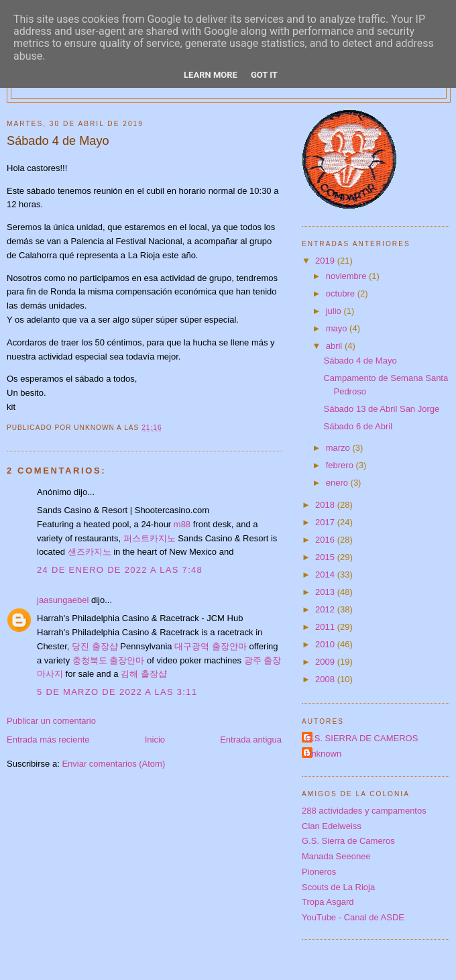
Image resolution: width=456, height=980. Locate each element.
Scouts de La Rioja (338, 887)
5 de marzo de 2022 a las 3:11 (117, 692)
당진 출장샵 (95, 646)
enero (338, 483)
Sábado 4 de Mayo (360, 361)
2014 (326, 575)
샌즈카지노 (90, 552)
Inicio (155, 740)
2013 (326, 592)
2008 (326, 679)
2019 (326, 261)
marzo (339, 448)
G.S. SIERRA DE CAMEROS (361, 738)
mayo (338, 328)
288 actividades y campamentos (364, 811)
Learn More (211, 75)
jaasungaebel (63, 600)
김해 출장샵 (144, 674)
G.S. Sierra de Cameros (348, 841)
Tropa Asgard (328, 902)
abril (335, 346)
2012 (326, 609)
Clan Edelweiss (332, 826)
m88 (182, 524)
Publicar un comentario (51, 721)
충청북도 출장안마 (109, 660)
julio (335, 311)
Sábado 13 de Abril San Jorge (381, 409)
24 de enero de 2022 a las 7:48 (120, 570)
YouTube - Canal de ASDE (353, 917)
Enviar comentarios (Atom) (113, 764)
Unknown (323, 754)
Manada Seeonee (336, 856)
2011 (326, 627)
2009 (326, 662)
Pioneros (319, 872)
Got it (264, 75)
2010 (326, 644)
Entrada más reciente (48, 740)
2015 (326, 557)
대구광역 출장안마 (211, 646)
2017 (326, 522)
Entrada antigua (251, 740)
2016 (326, 540)
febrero (341, 465)
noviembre (347, 276)
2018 (326, 505)
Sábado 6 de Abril (358, 426)
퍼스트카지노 (150, 538)
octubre (342, 293)
